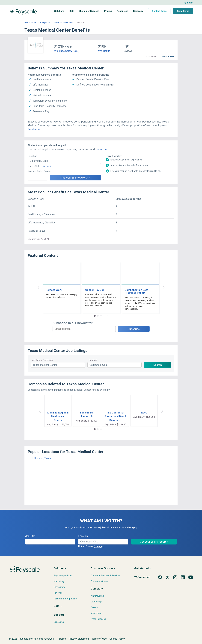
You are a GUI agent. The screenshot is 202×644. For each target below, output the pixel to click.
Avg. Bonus (104, 51)
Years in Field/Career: (39, 171)
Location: (33, 156)
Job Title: (30, 536)
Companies (45, 23)
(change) (46, 166)
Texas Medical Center (64, 23)
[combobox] (64, 161)
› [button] (164, 287)
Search (158, 365)
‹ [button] (38, 287)
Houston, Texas (42, 458)
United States (30, 23)
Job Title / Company (42, 360)
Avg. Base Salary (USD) (66, 51)
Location (92, 360)
